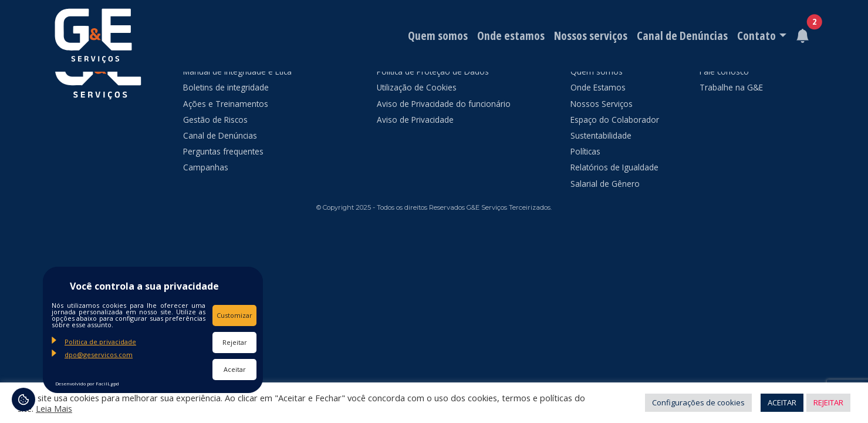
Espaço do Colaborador (615, 120)
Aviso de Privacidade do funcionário (444, 104)
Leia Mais (54, 408)
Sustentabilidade (601, 135)
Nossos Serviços (602, 104)
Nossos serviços (591, 36)
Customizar (234, 315)
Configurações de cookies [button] (698, 402)
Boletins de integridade (226, 87)
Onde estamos (511, 36)
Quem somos (438, 36)
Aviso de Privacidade (415, 120)
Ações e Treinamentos (226, 104)
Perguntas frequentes (223, 151)
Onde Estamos (598, 87)
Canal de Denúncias (682, 36)
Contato (756, 36)
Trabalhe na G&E (731, 87)
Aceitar (235, 369)
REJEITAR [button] (828, 402)
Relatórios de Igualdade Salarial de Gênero (614, 175)
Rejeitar (235, 342)
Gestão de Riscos (215, 120)
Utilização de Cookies (417, 87)
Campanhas (206, 167)
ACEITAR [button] (782, 402)
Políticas (585, 151)
